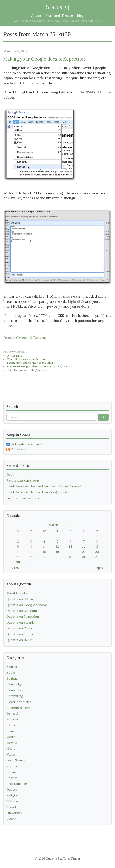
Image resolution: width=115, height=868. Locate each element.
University (14, 813)
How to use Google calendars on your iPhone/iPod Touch (42, 366)
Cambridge (14, 684)
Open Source (16, 760)
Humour (12, 719)
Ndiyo (11, 754)
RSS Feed (15, 449)
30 (18, 562)
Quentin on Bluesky (21, 622)
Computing (15, 696)
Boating (12, 678)
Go (103, 417)
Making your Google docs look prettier (44, 59)
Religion (12, 795)
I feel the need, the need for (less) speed (37, 492)
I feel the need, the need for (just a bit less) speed (44, 486)
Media (11, 737)
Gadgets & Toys (18, 708)
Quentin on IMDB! (20, 640)
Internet (13, 725)
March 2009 (57, 525)
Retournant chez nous (23, 480)
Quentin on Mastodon (23, 617)
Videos (11, 819)
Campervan (15, 690)
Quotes (12, 789)
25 (44, 557)
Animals (12, 667)
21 (84, 552)
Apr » (100, 568)
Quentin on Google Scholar (27, 605)
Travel (11, 807)
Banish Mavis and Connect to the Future (31, 363)
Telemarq (13, 801)
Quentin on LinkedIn (22, 611)
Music (11, 749)
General (21, 338)
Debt (10, 475)
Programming (17, 784)
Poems (11, 772)
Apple (11, 673)
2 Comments (38, 338)
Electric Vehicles (19, 702)
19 (57, 552)
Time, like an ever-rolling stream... (27, 370)
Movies (12, 743)
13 (71, 547)
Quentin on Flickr (19, 628)
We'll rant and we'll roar (24, 498)
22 (97, 552)
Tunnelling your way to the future (27, 359)
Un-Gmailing (14, 356)
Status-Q (58, 7)
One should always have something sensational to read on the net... (57, 21)
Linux (10, 731)
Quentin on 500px (20, 634)
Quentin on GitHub (20, 599)
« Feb (15, 568)
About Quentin (17, 593)
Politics (12, 778)
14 (84, 547)
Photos (12, 766)
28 (84, 557)
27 (71, 557)
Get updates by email (24, 444)
